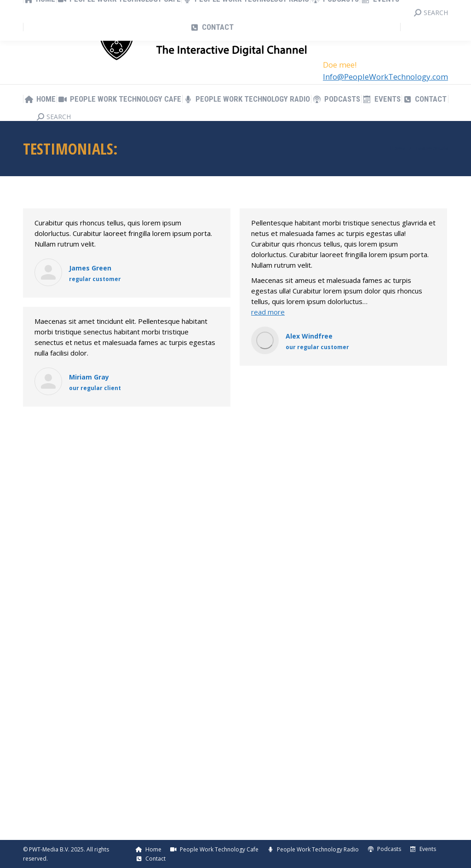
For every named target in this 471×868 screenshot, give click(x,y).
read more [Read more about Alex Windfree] (268, 312)
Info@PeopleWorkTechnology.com (385, 77)
